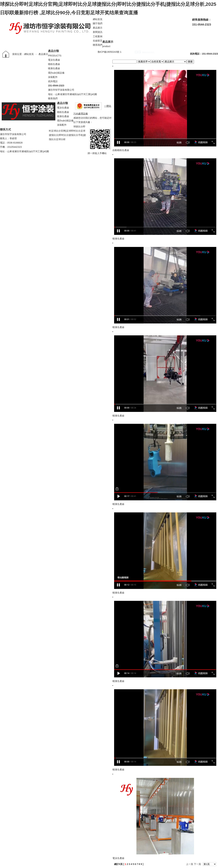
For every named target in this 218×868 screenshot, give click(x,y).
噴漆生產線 (54, 68)
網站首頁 (98, 19)
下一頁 (197, 864)
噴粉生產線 (54, 64)
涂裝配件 (53, 77)
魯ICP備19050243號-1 (110, 52)
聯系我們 (98, 45)
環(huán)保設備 (56, 73)
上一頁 (190, 864)
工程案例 (98, 36)
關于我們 (98, 23)
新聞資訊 (98, 32)
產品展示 (98, 28)
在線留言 (98, 41)
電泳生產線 (54, 60)
